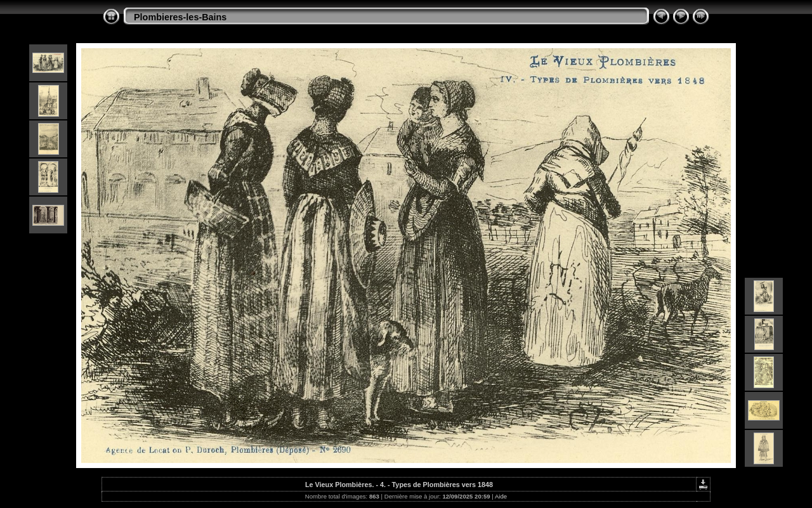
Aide (501, 496)
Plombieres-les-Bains (180, 17)
